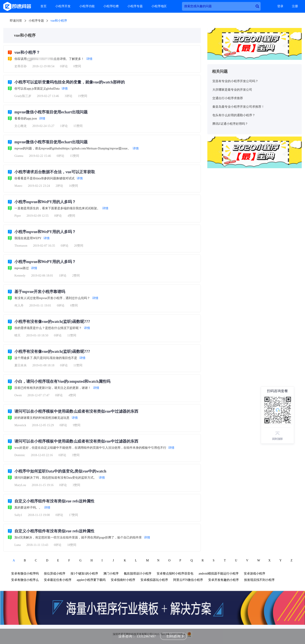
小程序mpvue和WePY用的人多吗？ (45, 202)
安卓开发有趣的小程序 (224, 580)
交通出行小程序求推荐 (228, 98)
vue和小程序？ (27, 52)
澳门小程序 (111, 574)
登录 (280, 6)
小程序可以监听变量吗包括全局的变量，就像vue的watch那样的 (70, 82)
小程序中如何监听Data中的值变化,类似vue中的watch (60, 471)
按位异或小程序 (55, 574)
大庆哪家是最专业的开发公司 (232, 90)
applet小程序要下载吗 (91, 580)
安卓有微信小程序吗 (25, 574)
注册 (295, 6)
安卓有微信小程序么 (25, 580)
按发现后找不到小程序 (259, 580)
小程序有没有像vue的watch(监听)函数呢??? (52, 322)
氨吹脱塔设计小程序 (138, 574)
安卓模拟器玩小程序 (154, 580)
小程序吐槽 (111, 6)
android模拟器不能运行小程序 (219, 574)
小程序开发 (63, 6)
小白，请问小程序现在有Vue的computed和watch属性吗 (62, 381)
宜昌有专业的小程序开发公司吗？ (235, 81)
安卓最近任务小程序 (58, 580)
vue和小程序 (59, 21)
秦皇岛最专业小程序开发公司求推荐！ (238, 107)
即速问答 (16, 21)
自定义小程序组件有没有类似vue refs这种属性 (54, 501)
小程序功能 (87, 6)
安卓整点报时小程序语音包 (175, 574)
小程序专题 (135, 6)
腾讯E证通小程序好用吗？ (230, 124)
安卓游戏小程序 (255, 574)
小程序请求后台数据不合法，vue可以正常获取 (55, 172)
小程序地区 (159, 6)
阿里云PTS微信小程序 (188, 580)
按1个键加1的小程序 (84, 574)
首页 (43, 6)
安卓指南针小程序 (123, 580)
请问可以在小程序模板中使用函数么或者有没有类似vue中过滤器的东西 (76, 411)
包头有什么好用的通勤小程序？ (234, 115)
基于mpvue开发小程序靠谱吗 (40, 292)
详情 (89, 59)
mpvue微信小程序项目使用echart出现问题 (51, 112)
